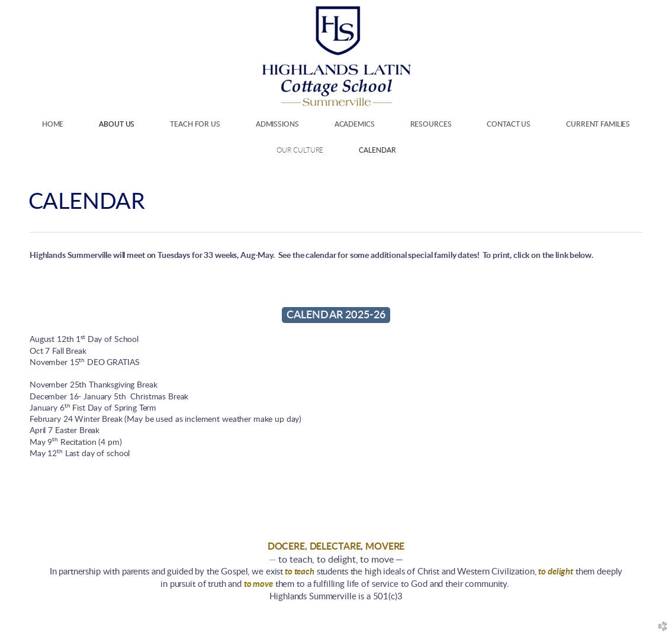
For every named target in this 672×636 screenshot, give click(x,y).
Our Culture (300, 151)
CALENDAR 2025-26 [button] (336, 315)
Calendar (377, 151)
